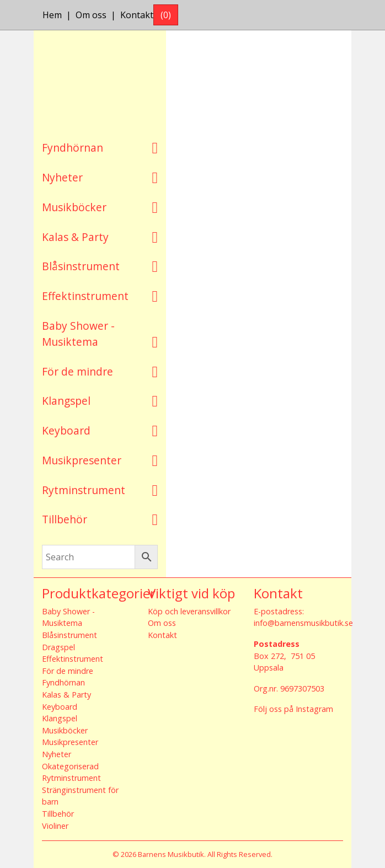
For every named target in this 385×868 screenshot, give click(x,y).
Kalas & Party (75, 237)
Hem (52, 15)
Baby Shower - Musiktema (78, 334)
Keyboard (66, 430)
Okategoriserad (70, 766)
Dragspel (58, 647)
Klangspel (66, 401)
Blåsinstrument (81, 266)
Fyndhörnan (73, 148)
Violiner (55, 826)
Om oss (91, 15)
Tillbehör (65, 519)
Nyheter (62, 177)
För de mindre (77, 371)
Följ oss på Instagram (293, 709)
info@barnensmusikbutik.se (303, 623)
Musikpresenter (82, 460)
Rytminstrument (84, 490)
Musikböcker (74, 207)
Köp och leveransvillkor (189, 611)
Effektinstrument (85, 296)
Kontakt (137, 15)
